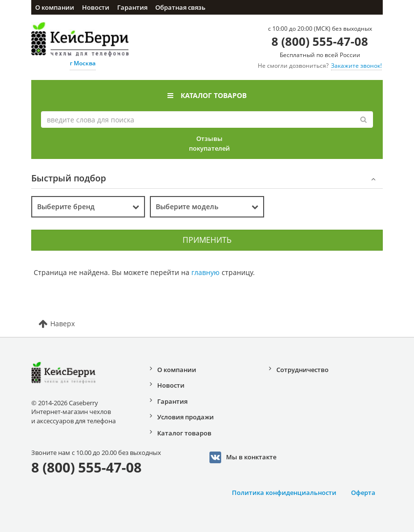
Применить (207, 240)
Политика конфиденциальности (284, 493)
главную (206, 272)
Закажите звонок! (356, 66)
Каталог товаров (207, 95)
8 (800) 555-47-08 (320, 41)
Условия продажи (186, 417)
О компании (55, 7)
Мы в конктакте (243, 457)
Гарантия (132, 7)
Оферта (363, 493)
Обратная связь (180, 7)
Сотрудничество (302, 370)
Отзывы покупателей (209, 143)
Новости (96, 7)
